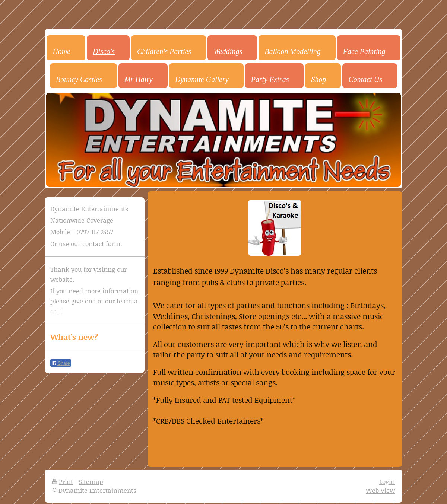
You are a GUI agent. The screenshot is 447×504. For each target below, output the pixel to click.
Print (63, 481)
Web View (380, 490)
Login (387, 481)
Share (61, 363)
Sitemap (91, 481)
